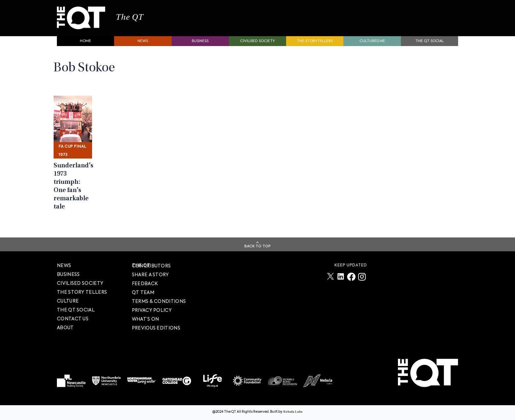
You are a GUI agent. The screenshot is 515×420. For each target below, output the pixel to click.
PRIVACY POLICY (152, 310)
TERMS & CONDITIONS (159, 301)
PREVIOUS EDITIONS (156, 328)
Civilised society (257, 45)
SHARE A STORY (150, 275)
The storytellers (315, 45)
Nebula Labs (293, 412)
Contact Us (73, 319)
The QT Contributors (151, 266)
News (143, 45)
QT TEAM (143, 292)
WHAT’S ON (146, 319)
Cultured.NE (372, 45)
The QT (138, 20)
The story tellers (82, 292)
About (65, 328)
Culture (68, 301)
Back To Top (257, 246)
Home (86, 45)
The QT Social (429, 45)
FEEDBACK (145, 284)
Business (200, 45)
